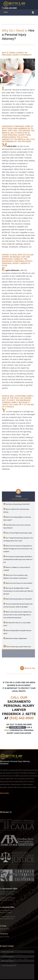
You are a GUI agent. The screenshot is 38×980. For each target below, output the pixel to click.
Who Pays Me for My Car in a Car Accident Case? (17, 624)
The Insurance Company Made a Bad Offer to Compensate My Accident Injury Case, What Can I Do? (18, 559)
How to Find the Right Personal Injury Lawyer (18, 533)
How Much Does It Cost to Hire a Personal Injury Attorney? (17, 526)
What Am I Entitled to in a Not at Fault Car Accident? (17, 569)
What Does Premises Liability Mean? (15, 638)
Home (6, 12)
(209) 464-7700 (11, 917)
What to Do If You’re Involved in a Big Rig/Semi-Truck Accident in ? (16, 576)
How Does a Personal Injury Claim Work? (17, 504)
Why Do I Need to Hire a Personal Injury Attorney (16, 510)
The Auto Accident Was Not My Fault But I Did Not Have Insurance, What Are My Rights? (18, 605)
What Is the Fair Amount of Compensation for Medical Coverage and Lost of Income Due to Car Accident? (18, 548)
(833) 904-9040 (5, 937)
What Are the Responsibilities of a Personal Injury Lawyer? (17, 518)
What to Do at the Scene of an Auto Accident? (18, 583)
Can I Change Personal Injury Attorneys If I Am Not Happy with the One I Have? (18, 539)
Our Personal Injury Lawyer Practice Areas (17, 646)
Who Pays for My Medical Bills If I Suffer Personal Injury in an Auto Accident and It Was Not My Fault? (18, 591)
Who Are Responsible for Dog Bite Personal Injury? (17, 632)
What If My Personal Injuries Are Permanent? (18, 599)
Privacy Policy (4, 793)
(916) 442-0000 (21, 718)
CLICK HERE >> (18, 727)
